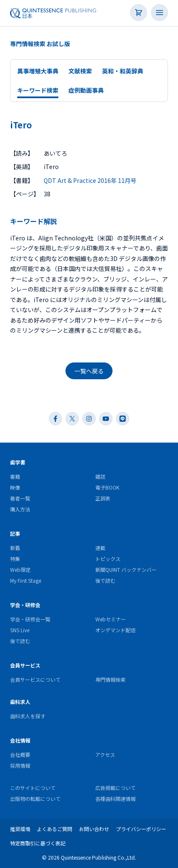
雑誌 (100, 476)
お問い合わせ (94, 829)
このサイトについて (33, 788)
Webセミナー (111, 619)
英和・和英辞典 (123, 71)
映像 (15, 487)
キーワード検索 (38, 90)
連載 (100, 548)
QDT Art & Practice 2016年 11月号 (90, 180)
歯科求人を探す (28, 716)
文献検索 (80, 71)
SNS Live (20, 630)
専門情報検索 (110, 679)
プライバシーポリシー (141, 829)
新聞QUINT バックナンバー (126, 570)
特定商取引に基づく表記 (38, 843)
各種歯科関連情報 (115, 799)
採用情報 (20, 765)
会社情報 (20, 740)
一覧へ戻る (89, 371)
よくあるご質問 (55, 829)
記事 (15, 533)
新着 (15, 548)
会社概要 (20, 755)
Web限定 (20, 570)
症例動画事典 (86, 90)
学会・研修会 (25, 605)
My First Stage (26, 580)
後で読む (105, 580)
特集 (15, 559)
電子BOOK (107, 487)
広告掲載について (115, 788)
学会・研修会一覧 (30, 619)
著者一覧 (20, 498)
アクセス (105, 755)
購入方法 (20, 509)
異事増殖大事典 (38, 71)
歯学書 (18, 462)
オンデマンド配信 (115, 630)
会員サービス (25, 665)
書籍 (15, 476)
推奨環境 (20, 829)
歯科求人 (20, 702)
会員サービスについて (35, 679)
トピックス (108, 559)
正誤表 (103, 498)
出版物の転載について (35, 799)
